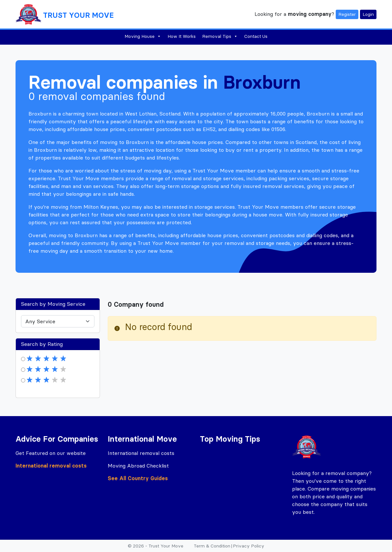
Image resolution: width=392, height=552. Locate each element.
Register (347, 14)
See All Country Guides (138, 478)
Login (368, 14)
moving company (310, 14)
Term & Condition (212, 546)
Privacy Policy (249, 546)
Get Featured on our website (51, 453)
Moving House (143, 36)
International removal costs (51, 466)
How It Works (182, 36)
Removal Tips (220, 36)
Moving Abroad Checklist (138, 466)
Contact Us (256, 36)
